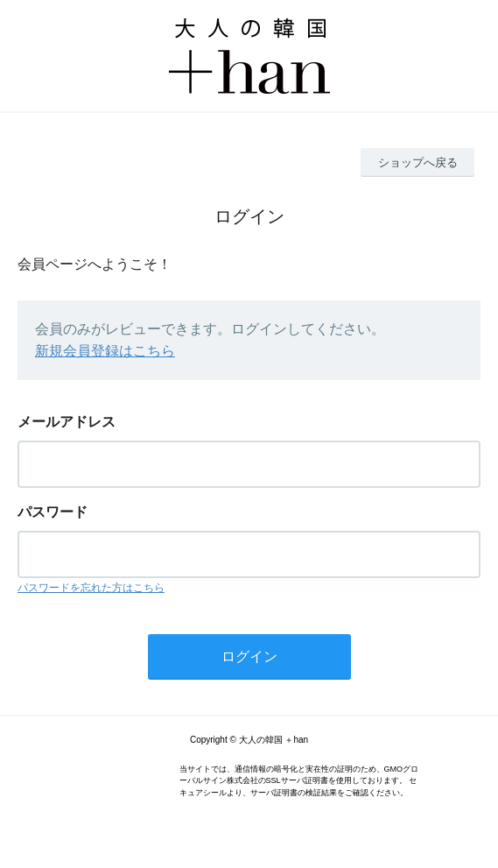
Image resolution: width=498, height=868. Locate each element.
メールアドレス (67, 422)
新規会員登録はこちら (105, 351)
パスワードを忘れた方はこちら (91, 588)
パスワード (53, 512)
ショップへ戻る (418, 162)
